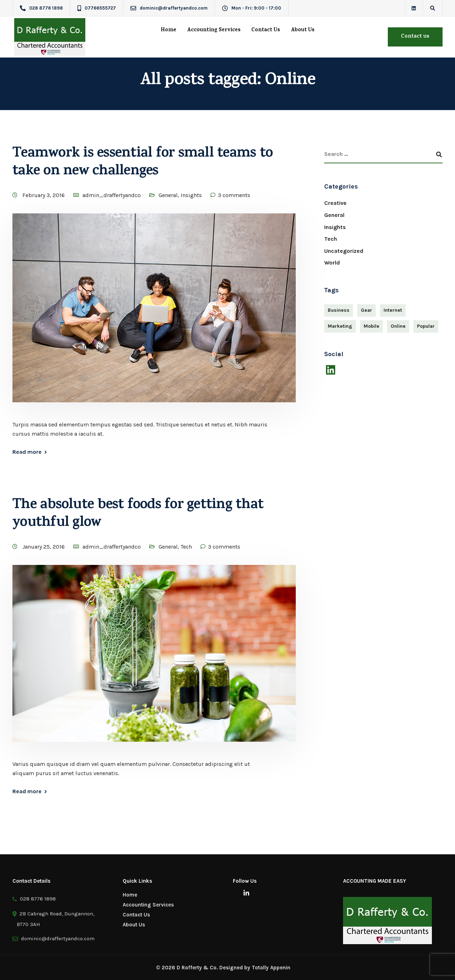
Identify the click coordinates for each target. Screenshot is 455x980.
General (168, 195)
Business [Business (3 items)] (339, 310)
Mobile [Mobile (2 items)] (371, 326)
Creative (335, 203)
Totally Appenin (271, 968)
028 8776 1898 (34, 899)
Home (168, 30)
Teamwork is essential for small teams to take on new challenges (143, 163)
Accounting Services (214, 30)
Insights (191, 195)
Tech (186, 547)
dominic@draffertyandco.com (56, 938)
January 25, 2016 (44, 547)
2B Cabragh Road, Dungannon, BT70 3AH (53, 918)
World (332, 263)
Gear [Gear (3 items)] (366, 310)
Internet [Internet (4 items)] (393, 310)
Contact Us (266, 30)
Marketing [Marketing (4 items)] (340, 326)
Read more (27, 452)
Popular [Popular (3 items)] (426, 326)
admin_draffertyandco (112, 195)
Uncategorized (344, 251)
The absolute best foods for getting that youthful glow (138, 515)
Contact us (415, 37)
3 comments (234, 195)
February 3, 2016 (44, 195)
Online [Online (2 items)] (398, 326)
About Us (303, 30)
